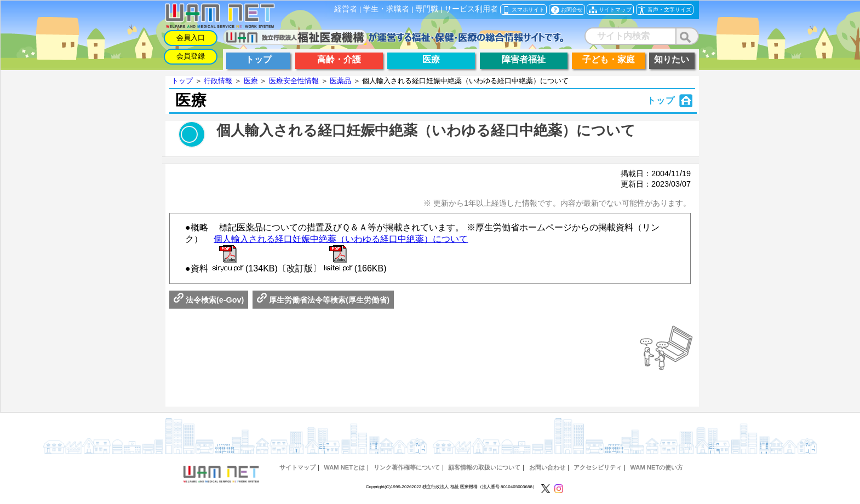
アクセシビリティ (598, 467)
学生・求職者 (386, 9)
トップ (182, 81)
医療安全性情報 (294, 81)
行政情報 (218, 81)
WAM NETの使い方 (657, 467)
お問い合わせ (547, 467)
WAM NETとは (344, 467)
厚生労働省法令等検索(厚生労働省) (323, 300)
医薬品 (340, 81)
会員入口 (191, 37)
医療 (251, 81)
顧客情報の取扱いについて (484, 467)
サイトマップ (297, 467)
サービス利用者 (471, 9)
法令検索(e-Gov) (209, 300)
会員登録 (191, 56)
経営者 (346, 9)
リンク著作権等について (407, 467)
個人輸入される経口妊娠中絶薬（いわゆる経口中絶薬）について (341, 239)
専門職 (427, 9)
